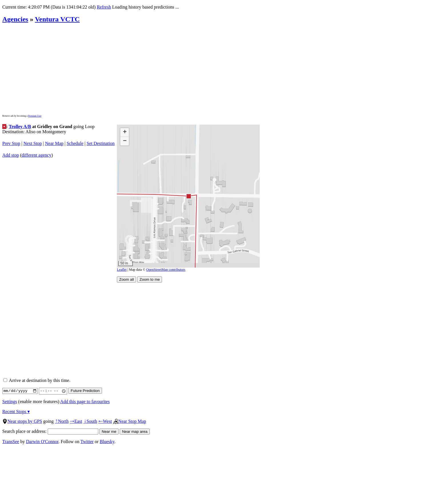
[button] (188, 196)
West (105, 421)
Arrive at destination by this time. (37, 380)
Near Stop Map (130, 421)
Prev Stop (11, 143)
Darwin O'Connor (42, 442)
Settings (10, 402)
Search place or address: (50, 431)
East (76, 421)
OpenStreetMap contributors (166, 270)
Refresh (104, 7)
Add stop (11, 155)
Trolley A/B (20, 127)
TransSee (11, 442)
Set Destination (101, 143)
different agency (37, 155)
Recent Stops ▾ (16, 412)
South (90, 421)
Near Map (54, 143)
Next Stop (33, 143)
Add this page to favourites (85, 402)
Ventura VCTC (57, 19)
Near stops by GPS (22, 421)
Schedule (75, 143)
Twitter (87, 442)
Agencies (15, 19)
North (62, 421)
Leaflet (122, 270)
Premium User (35, 116)
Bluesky (107, 442)
